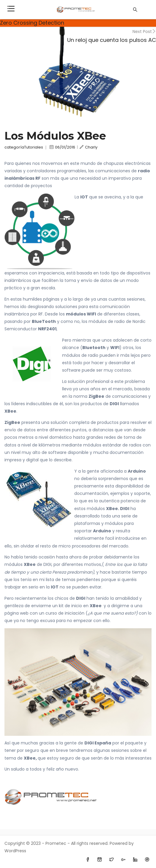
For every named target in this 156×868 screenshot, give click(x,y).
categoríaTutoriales (24, 147)
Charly (89, 147)
